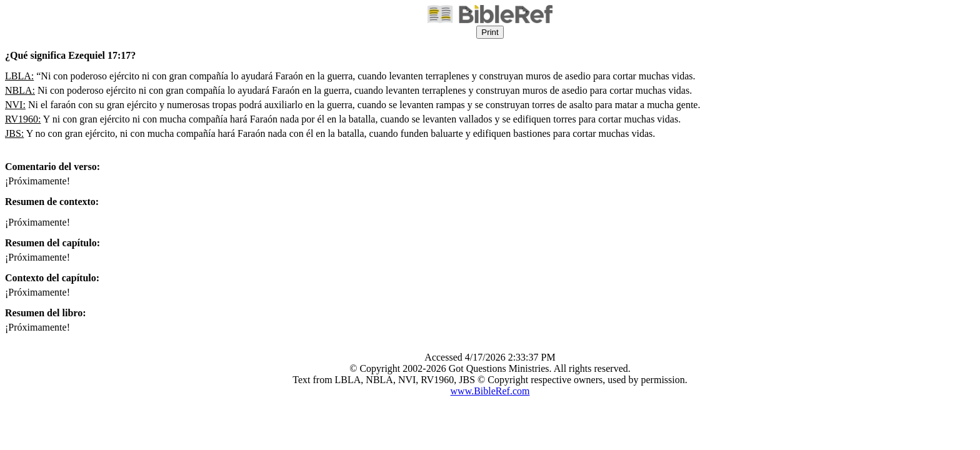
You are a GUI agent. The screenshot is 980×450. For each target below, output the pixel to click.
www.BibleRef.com (490, 391)
